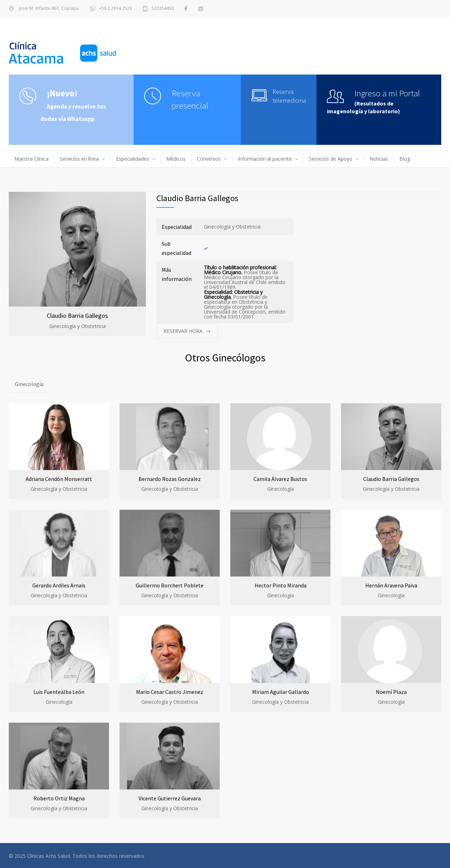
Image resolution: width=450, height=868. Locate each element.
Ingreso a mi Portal (387, 93)
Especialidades (133, 159)
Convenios (209, 159)
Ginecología (29, 384)
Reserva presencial (190, 99)
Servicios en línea (79, 159)
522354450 (163, 9)
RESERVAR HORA (183, 331)
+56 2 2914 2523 (111, 9)
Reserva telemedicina (289, 96)
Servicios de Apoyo (331, 159)
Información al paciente (265, 159)
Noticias (379, 159)
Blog (405, 159)
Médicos (176, 159)
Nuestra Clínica (31, 159)
